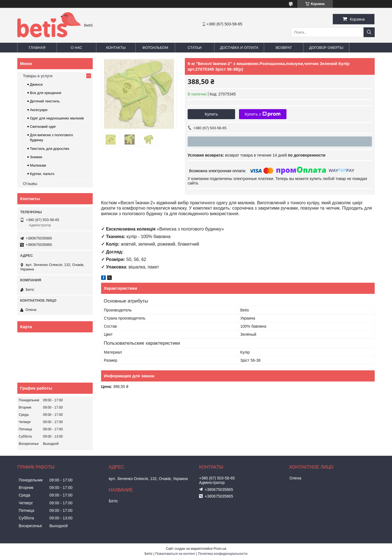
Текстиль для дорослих (50, 149)
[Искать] (369, 32)
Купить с (263, 114)
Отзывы (30, 184)
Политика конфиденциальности (223, 554)
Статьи (195, 48)
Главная (37, 48)
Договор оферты (326, 48)
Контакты (116, 48)
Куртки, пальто (42, 174)
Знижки (36, 157)
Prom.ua (220, 549)
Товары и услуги (38, 76)
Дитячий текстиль (45, 101)
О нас (77, 48)
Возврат (284, 48)
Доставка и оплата (239, 48)
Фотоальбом (155, 48)
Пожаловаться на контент (175, 554)
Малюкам (38, 165)
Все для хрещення (46, 93)
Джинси (36, 84)
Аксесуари (39, 110)
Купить (211, 114)
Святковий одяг (43, 127)
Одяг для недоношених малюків (57, 118)
